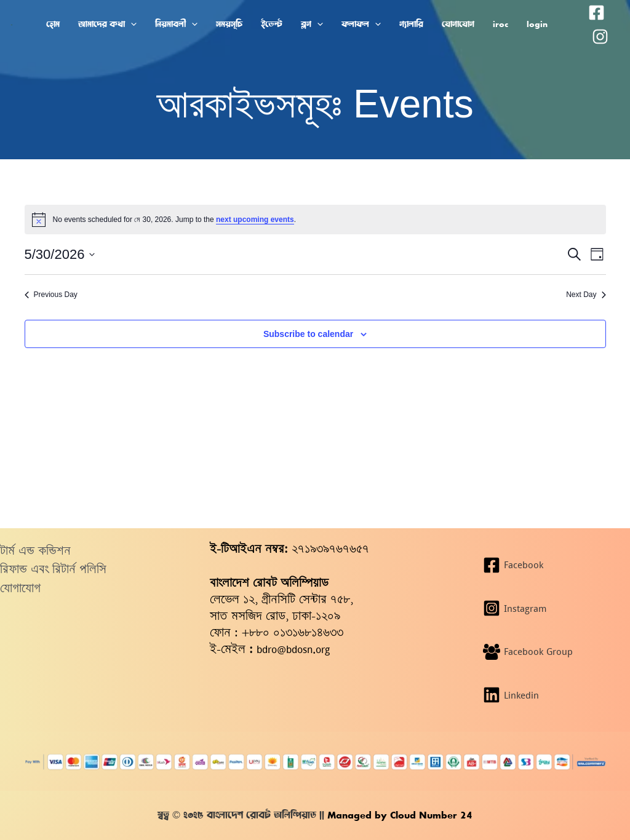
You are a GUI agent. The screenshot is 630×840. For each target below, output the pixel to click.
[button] (131, 24)
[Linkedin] (551, 695)
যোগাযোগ (20, 588)
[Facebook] (596, 13)
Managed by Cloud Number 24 (398, 815)
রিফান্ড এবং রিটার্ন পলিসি (53, 569)
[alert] (315, 220)
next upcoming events (255, 220)
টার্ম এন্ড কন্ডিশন (35, 551)
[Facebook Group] (551, 652)
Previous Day (51, 295)
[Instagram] (600, 37)
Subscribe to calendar (308, 334)
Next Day (586, 295)
